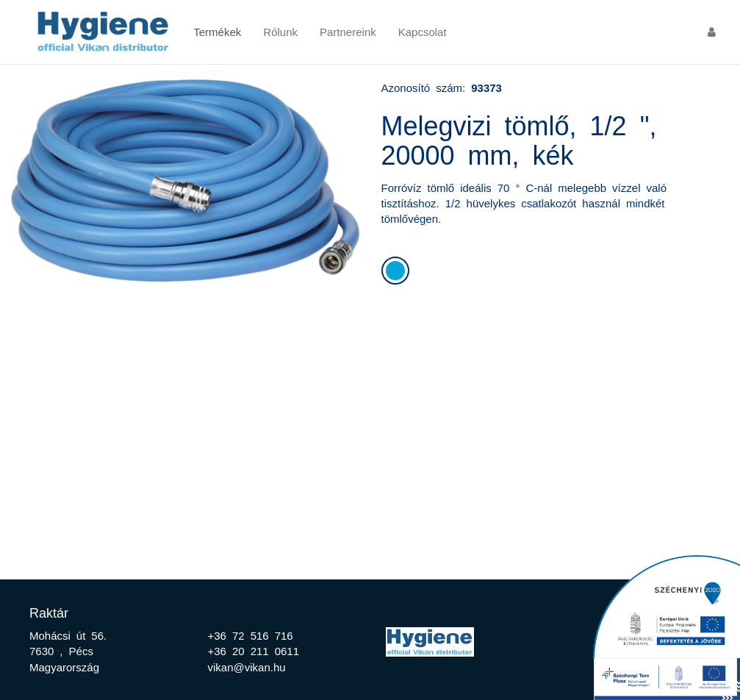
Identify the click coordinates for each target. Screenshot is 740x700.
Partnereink (348, 31)
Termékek (217, 31)
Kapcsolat (423, 31)
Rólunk (280, 31)
